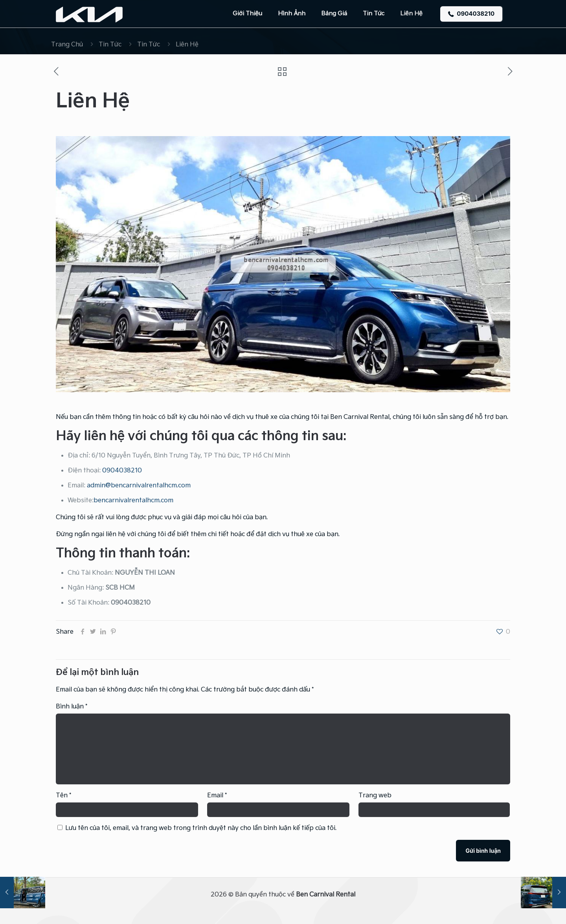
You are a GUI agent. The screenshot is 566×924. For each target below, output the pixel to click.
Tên (63, 796)
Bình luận (72, 707)
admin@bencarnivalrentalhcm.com (139, 486)
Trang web (375, 796)
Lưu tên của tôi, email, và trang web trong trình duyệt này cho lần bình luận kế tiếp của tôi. (201, 828)
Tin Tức (110, 45)
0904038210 (471, 14)
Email (217, 796)
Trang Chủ (67, 45)
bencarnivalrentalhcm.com (133, 501)
